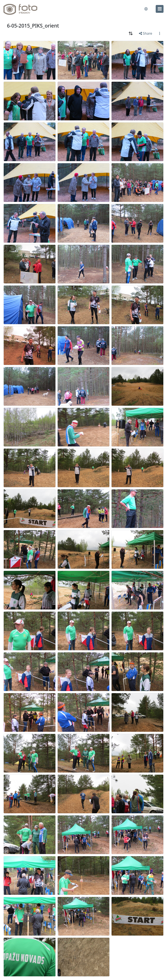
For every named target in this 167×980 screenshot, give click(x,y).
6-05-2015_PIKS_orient (33, 26)
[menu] (160, 9)
